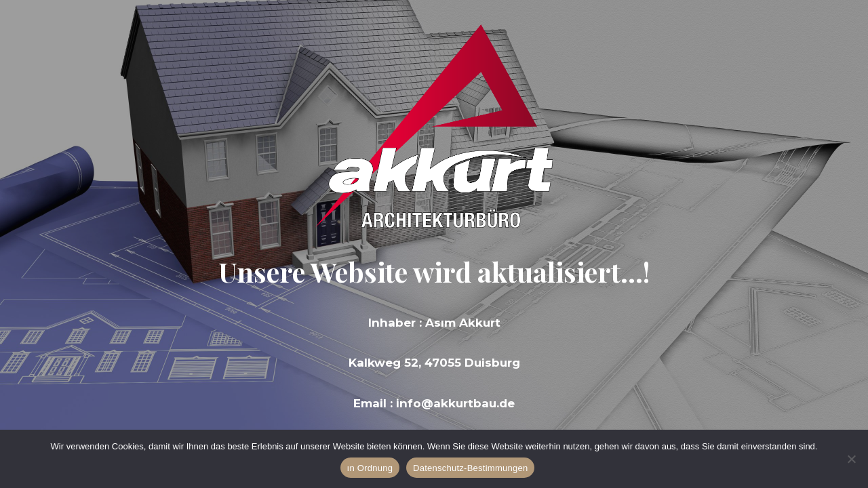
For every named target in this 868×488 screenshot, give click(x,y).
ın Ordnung (370, 468)
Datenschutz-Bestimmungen (470, 468)
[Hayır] (851, 459)
